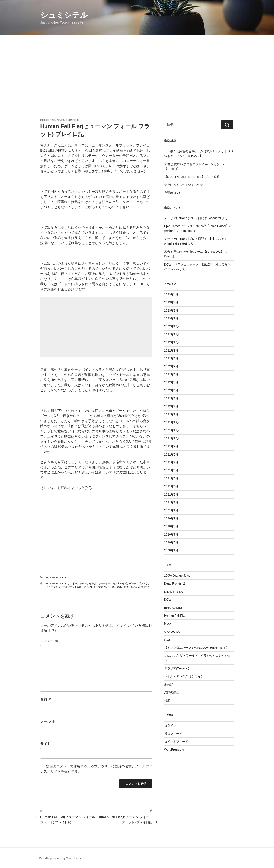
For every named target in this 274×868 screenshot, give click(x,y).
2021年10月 (172, 438)
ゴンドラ (143, 583)
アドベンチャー (78, 583)
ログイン (170, 726)
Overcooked (172, 632)
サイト (45, 744)
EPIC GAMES (173, 608)
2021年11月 (172, 430)
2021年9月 (171, 446)
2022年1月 (171, 414)
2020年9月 (171, 518)
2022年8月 (171, 358)
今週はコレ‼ (172, 193)
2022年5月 (171, 382)
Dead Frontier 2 (175, 583)
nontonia (186, 231)
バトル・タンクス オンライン (184, 676)
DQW (168, 599)
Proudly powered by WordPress (60, 858)
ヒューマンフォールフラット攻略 (64, 587)
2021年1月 (171, 510)
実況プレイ (104, 587)
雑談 (167, 700)
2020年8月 (171, 526)
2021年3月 (171, 494)
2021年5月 (171, 478)
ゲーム (133, 583)
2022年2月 (171, 406)
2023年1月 (171, 318)
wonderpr (215, 218)
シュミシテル (64, 15)
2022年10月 (172, 342)
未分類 (169, 684)
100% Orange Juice (177, 576)
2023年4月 (171, 294)
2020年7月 (171, 534)
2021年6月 (171, 470)
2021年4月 (171, 486)
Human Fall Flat (57, 577)
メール (48, 722)
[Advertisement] (137, 67)
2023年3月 (171, 302)
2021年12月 (172, 422)
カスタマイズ (120, 583)
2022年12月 (172, 326)
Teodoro (173, 269)
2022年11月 (172, 334)
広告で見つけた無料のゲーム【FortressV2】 (194, 252)
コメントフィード (176, 742)
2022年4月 (171, 390)
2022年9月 (171, 350)
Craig (168, 256)
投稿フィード (173, 734)
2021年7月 (171, 462)
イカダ (93, 583)
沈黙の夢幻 (172, 692)
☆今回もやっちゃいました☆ (184, 185)
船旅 (126, 587)
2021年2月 (171, 502)
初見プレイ (90, 587)
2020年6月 (171, 542)
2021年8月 (171, 454)
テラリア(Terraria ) (177, 668)
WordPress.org (174, 749)
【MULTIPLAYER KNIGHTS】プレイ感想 (192, 177)
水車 (119, 587)
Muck (168, 623)
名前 (46, 699)
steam (168, 640)
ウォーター (104, 583)
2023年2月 (171, 310)
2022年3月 (171, 398)
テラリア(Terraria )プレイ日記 (184, 218)
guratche (72, 120)
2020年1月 (171, 550)
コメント (49, 641)
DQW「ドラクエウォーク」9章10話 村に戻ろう (197, 264)
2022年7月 (171, 366)
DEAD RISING (174, 592)
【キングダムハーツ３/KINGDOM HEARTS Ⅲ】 (197, 648)
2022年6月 (171, 374)
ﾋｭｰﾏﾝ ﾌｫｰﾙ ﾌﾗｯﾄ (140, 587)
